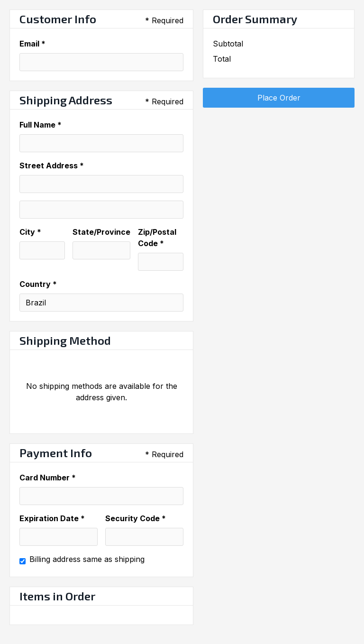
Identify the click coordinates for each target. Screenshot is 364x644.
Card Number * (48, 478)
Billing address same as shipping (87, 559)
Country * (38, 284)
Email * (32, 44)
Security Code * (136, 518)
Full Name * (41, 125)
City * (30, 232)
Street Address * (52, 166)
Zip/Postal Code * (157, 238)
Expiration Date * (52, 518)
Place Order (279, 98)
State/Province (101, 232)
